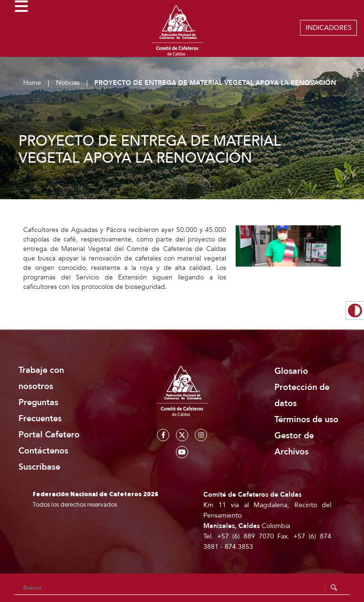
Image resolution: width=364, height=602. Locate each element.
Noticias (68, 83)
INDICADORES (329, 28)
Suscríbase (39, 467)
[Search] (182, 588)
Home (32, 83)
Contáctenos (43, 451)
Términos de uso (306, 420)
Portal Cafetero (49, 435)
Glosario (291, 371)
